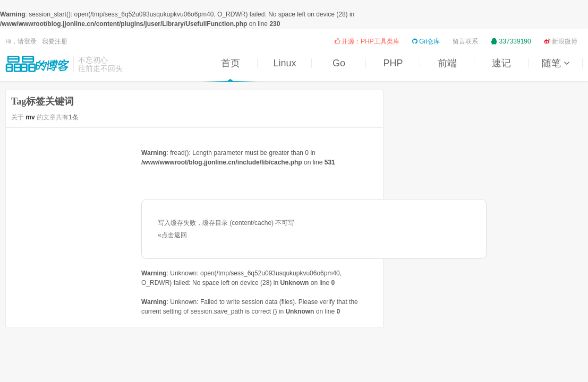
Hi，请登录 (21, 41)
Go (339, 63)
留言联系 (465, 41)
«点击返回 (172, 235)
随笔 (556, 63)
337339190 (511, 41)
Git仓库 (426, 41)
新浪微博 (561, 41)
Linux (284, 63)
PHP (393, 63)
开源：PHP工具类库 (367, 41)
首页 (231, 63)
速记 (501, 63)
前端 (447, 63)
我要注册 (55, 41)
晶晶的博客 (37, 64)
